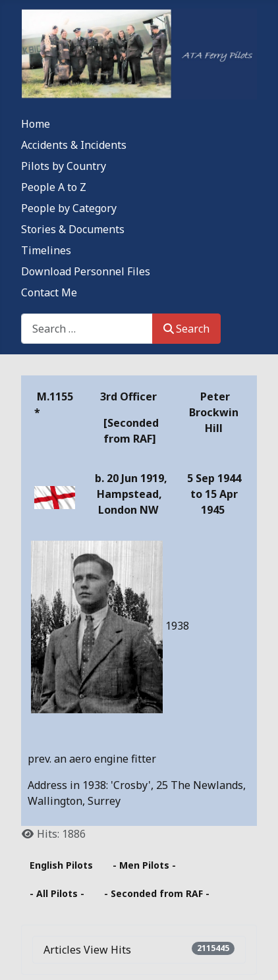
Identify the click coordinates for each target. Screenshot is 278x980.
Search (186, 329)
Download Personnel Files (86, 271)
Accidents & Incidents (74, 145)
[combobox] (87, 328)
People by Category (69, 208)
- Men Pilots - (144, 865)
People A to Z (54, 187)
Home (36, 124)
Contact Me (49, 292)
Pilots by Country (64, 166)
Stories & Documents (73, 229)
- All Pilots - (57, 893)
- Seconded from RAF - (157, 893)
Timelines (46, 250)
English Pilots (61, 865)
